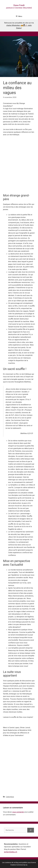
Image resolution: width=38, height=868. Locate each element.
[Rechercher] (31, 830)
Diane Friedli (19, 5)
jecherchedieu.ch (11, 852)
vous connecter (18, 812)
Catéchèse (10, 797)
